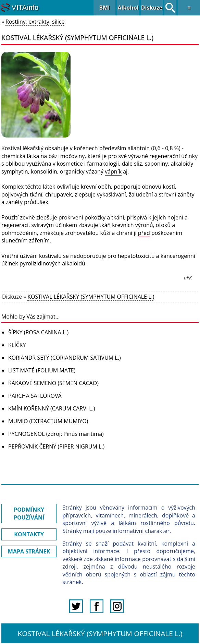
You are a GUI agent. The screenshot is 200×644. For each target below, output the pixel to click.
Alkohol (128, 8)
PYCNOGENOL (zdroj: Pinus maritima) (56, 434)
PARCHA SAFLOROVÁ (35, 396)
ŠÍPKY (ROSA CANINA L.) (38, 332)
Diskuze (152, 8)
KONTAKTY (29, 534)
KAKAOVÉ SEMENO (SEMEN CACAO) (53, 383)
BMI (104, 8)
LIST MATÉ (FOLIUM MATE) (42, 370)
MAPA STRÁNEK (29, 551)
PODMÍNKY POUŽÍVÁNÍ (29, 513)
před (144, 233)
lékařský (33, 148)
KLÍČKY (17, 345)
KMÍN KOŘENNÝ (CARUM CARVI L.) (52, 408)
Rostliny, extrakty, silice (35, 22)
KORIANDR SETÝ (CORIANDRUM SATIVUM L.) (65, 358)
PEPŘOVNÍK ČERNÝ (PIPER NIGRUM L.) (56, 446)
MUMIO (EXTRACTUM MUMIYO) (48, 421)
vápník (113, 171)
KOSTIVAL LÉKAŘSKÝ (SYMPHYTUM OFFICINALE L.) (91, 297)
